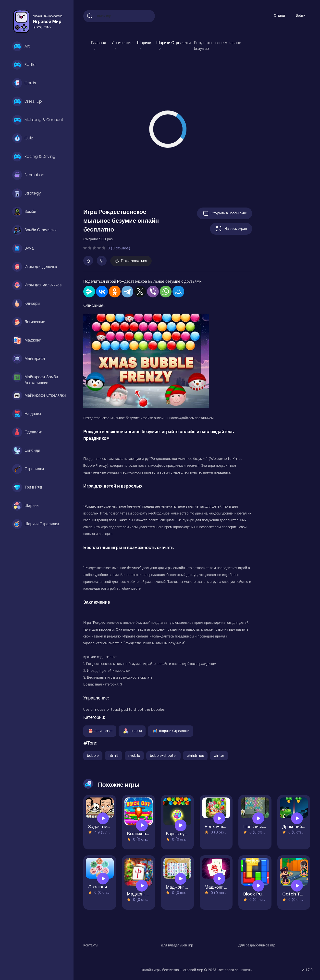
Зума (23, 248)
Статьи (279, 15)
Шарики (25, 506)
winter (219, 756)
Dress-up (27, 101)
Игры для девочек (35, 267)
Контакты (91, 945)
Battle (24, 65)
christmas (195, 756)
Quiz (23, 138)
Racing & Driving (34, 157)
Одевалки (27, 432)
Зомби (24, 212)
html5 (114, 756)
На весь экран (231, 229)
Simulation (28, 175)
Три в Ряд (27, 487)
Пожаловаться (131, 261)
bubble (93, 756)
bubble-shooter (163, 756)
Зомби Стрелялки (34, 230)
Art (21, 46)
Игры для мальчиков (37, 285)
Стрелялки (28, 469)
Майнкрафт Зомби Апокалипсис (35, 378)
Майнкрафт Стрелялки (39, 395)
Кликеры (26, 304)
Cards (24, 83)
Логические (29, 322)
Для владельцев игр (177, 945)
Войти (301, 15)
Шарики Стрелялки (36, 524)
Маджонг (26, 340)
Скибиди (26, 451)
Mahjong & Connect (38, 120)
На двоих (27, 414)
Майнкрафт (29, 359)
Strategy (27, 193)
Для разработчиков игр (257, 945)
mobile (134, 756)
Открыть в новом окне (224, 213)
